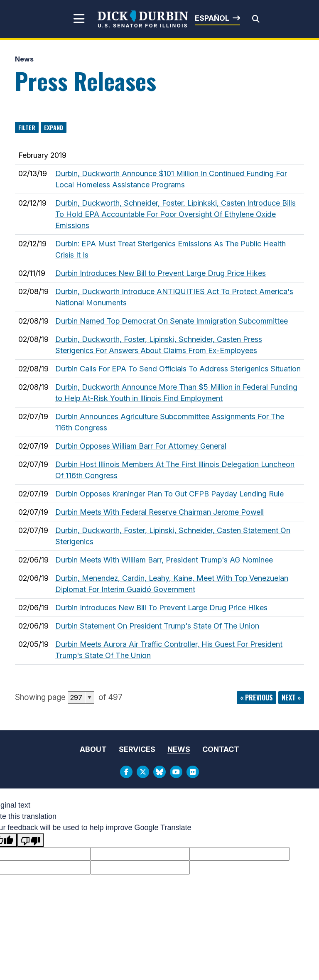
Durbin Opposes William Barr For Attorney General (141, 446)
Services (137, 749)
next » (291, 698)
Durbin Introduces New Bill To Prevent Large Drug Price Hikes (161, 608)
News (24, 59)
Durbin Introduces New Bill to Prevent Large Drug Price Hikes (161, 273)
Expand (54, 127)
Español (212, 18)
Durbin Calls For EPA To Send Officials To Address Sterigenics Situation (178, 369)
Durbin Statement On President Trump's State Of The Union (157, 626)
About (93, 749)
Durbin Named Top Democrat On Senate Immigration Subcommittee (172, 321)
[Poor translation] (30, 840)
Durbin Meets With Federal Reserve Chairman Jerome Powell (159, 512)
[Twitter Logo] (143, 772)
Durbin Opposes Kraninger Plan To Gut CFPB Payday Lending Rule (169, 494)
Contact (221, 749)
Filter (27, 127)
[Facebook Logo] (126, 772)
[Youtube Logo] (176, 772)
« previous (256, 698)
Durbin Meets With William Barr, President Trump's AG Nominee (164, 560)
